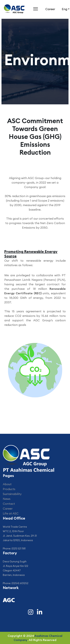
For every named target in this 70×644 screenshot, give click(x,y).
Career (50, 9)
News (7, 499)
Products (9, 489)
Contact (9, 504)
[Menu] (36, 9)
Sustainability (12, 494)
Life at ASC (11, 513)
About (7, 484)
